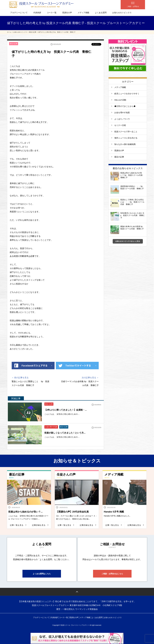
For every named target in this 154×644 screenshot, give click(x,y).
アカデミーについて (19, 13)
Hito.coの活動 (120, 100)
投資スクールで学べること (127, 132)
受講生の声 (67, 13)
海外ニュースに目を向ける (126, 138)
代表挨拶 (37, 13)
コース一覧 (52, 13)
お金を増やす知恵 (51, 427)
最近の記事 (14, 44)
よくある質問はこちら (42, 574)
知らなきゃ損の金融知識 (125, 144)
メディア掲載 (83, 13)
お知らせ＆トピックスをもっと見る (128, 241)
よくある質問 (101, 13)
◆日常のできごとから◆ (125, 106)
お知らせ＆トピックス (122, 13)
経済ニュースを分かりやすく (127, 94)
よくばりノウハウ (122, 119)
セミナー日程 (120, 125)
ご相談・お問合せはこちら (112, 574)
